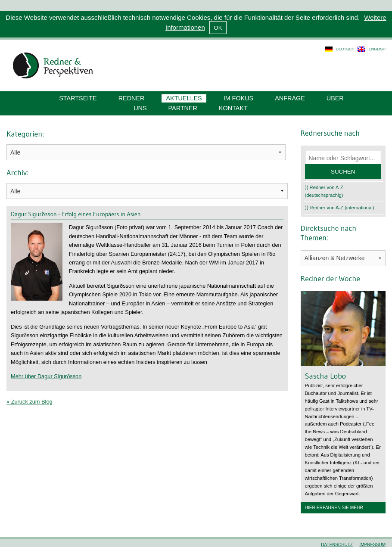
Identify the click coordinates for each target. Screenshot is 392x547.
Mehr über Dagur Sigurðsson (46, 376)
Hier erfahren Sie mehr (334, 508)
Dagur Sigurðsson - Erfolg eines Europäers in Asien (76, 214)
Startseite (78, 98)
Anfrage (290, 98)
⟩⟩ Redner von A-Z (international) (340, 208)
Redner (132, 98)
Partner (183, 108)
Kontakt (233, 108)
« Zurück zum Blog (30, 402)
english (377, 49)
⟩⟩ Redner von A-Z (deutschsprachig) (324, 191)
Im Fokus (239, 98)
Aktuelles (184, 98)
